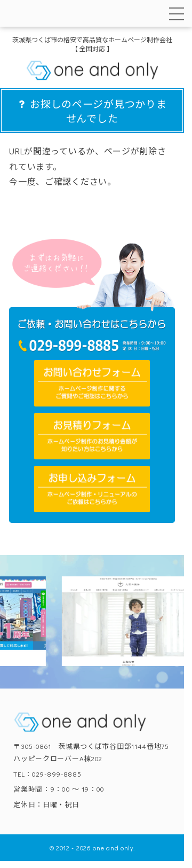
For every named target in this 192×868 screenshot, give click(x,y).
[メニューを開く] (177, 14)
